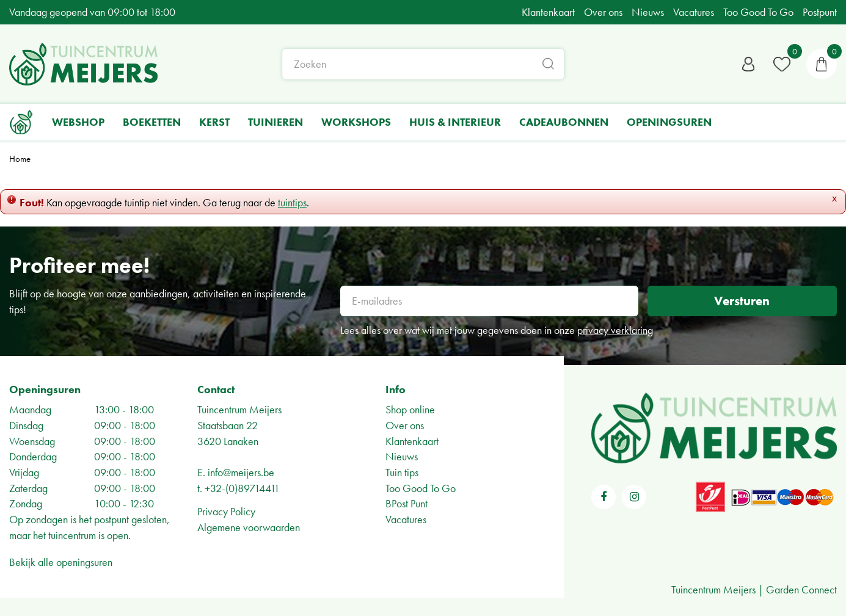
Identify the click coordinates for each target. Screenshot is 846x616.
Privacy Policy (226, 511)
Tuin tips (402, 472)
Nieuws (402, 456)
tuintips (292, 202)
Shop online (410, 409)
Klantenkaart (412, 441)
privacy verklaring (615, 330)
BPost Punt (407, 503)
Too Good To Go (421, 488)
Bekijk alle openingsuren (61, 562)
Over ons (405, 425)
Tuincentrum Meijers (239, 409)
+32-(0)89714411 (242, 488)
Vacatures (406, 519)
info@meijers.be (241, 472)
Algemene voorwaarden (249, 527)
